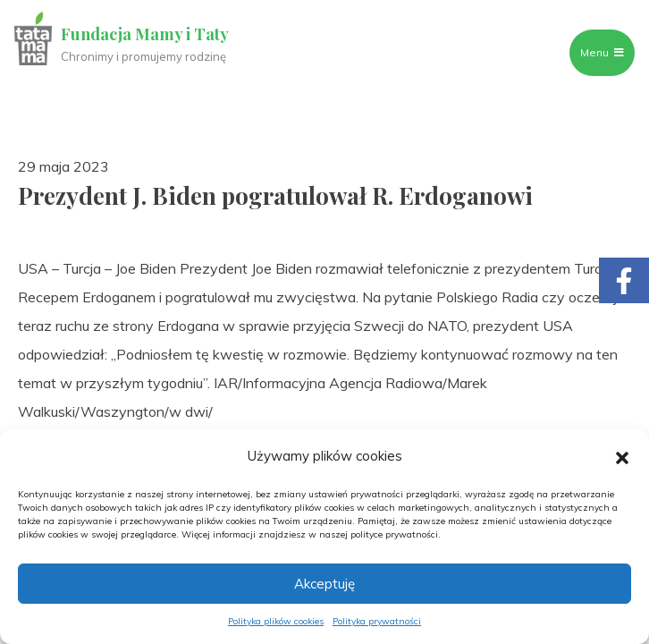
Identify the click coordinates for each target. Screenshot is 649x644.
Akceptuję (324, 584)
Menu (602, 52)
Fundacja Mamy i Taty (145, 34)
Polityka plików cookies (276, 621)
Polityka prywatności (377, 621)
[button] (622, 456)
